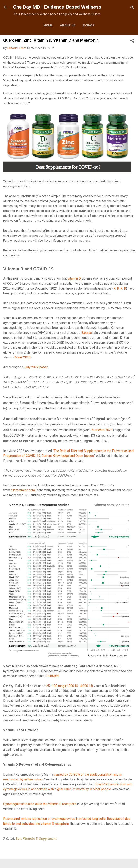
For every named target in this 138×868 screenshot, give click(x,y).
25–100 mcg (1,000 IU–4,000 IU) (70, 686)
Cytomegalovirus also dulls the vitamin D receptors (40, 804)
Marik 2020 (23, 357)
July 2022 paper (36, 367)
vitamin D (74, 279)
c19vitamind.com (23, 490)
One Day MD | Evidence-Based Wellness (57, 7)
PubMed (52, 676)
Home (48, 25)
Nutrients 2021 (102, 430)
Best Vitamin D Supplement (36, 838)
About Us (68, 25)
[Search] (132, 8)
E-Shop (89, 25)
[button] (132, 41)
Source (87, 333)
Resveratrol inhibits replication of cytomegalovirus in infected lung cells (54, 819)
